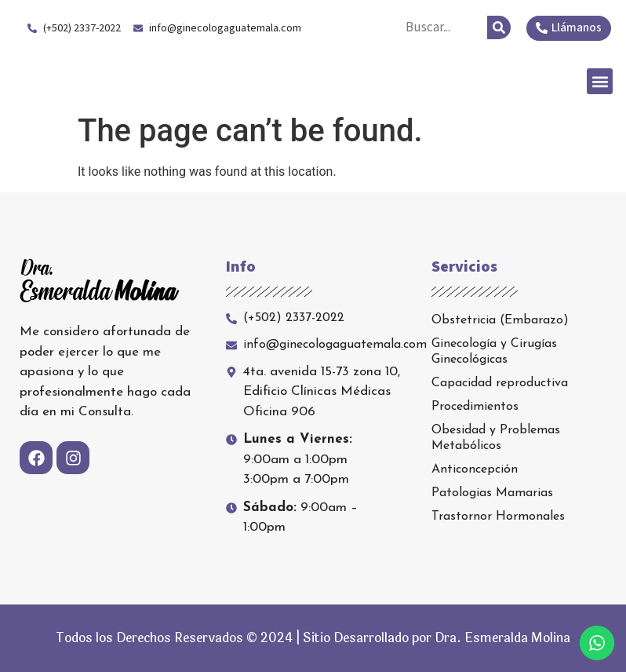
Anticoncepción (475, 469)
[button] (600, 81)
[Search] (499, 27)
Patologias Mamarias (492, 493)
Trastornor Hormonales (498, 517)
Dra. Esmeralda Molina (140, 81)
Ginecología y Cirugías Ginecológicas (494, 352)
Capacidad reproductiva (500, 383)
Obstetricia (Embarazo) (500, 320)
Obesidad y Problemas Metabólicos (496, 438)
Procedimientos (475, 407)
